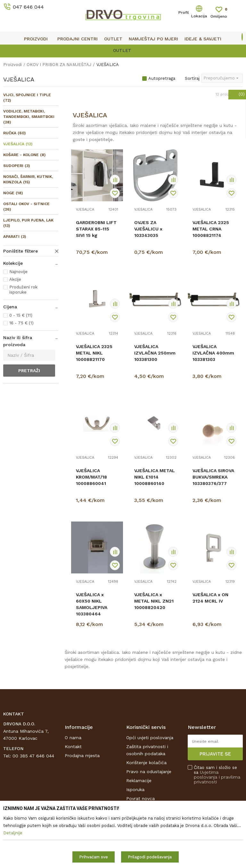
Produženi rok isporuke (23, 290)
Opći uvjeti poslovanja (150, 738)
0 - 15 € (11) (21, 315)
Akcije (15, 279)
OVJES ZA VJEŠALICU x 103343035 (148, 229)
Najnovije (18, 272)
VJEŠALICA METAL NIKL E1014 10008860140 (155, 477)
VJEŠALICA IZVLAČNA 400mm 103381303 (213, 353)
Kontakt (73, 747)
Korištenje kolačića (146, 763)
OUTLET (122, 50)
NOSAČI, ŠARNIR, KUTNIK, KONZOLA (28, 179)
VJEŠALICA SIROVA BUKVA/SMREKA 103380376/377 (213, 477)
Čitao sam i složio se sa (217, 775)
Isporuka (135, 789)
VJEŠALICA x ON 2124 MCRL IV (210, 598)
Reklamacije (139, 780)
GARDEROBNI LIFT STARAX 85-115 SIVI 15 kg (96, 229)
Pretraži (29, 371)
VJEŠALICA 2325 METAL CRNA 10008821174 (211, 229)
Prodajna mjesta (82, 755)
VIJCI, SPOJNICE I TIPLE (27, 98)
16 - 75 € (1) (21, 323)
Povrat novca (140, 798)
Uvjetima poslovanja (206, 775)
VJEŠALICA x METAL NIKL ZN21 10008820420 (154, 601)
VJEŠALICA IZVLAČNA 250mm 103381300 (155, 353)
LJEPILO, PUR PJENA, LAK (28, 223)
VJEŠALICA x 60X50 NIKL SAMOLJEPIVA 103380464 (92, 604)
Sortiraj (192, 78)
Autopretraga (162, 78)
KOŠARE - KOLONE (24, 155)
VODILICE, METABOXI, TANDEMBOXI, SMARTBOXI (29, 117)
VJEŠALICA (18, 144)
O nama (73, 738)
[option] (123, 50)
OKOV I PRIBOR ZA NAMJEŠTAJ (59, 65)
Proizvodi (12, 65)
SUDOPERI (16, 166)
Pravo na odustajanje (149, 772)
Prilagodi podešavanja (150, 857)
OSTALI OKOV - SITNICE (26, 207)
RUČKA (14, 133)
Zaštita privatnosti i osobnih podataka (147, 750)
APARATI (15, 237)
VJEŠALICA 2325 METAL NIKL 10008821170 (94, 353)
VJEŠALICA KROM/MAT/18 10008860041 (91, 477)
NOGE (13, 193)
